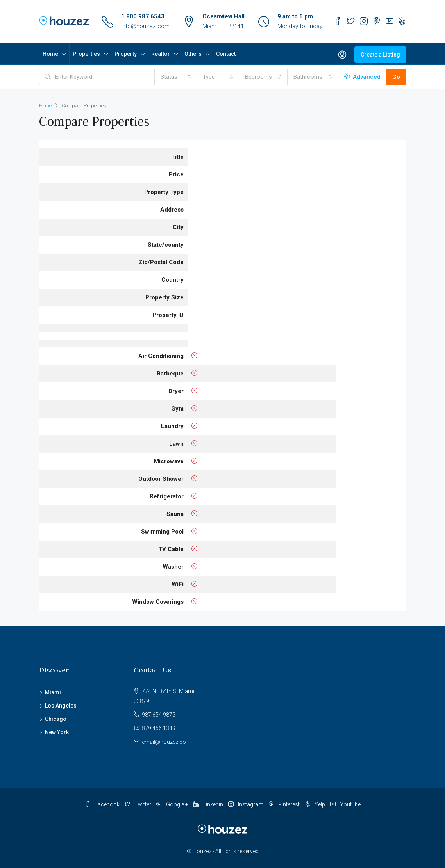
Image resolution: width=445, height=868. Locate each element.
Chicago (56, 719)
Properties (86, 54)
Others (193, 54)
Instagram (246, 804)
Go (396, 77)
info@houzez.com (145, 26)
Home (50, 54)
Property (126, 54)
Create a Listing (380, 55)
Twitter (139, 804)
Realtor (161, 54)
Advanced (362, 77)
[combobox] (176, 77)
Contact (226, 54)
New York (57, 732)
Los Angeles (61, 706)
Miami (53, 692)
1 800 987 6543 (143, 16)
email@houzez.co (164, 742)
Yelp (315, 804)
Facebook (103, 804)
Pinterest (285, 804)
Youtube (345, 804)
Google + (173, 804)
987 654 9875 (159, 715)
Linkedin (209, 804)
